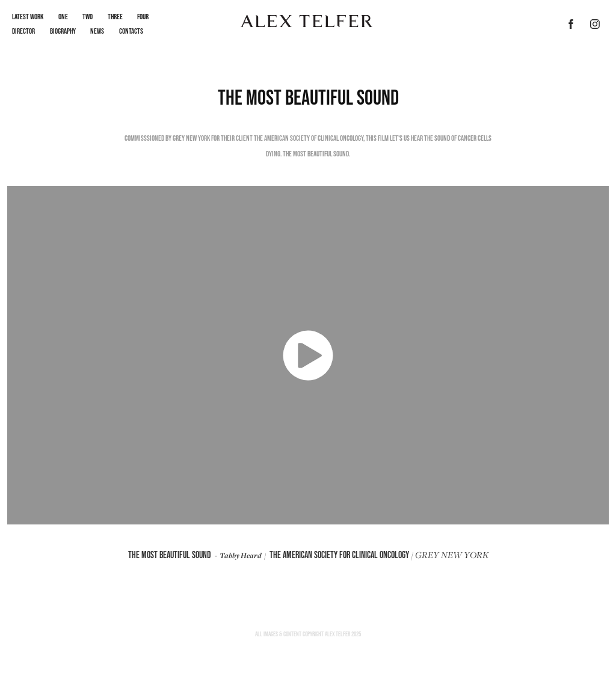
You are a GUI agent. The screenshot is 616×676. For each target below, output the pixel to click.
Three (115, 17)
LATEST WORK (28, 17)
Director (23, 31)
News (97, 31)
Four (143, 17)
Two (88, 17)
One (63, 17)
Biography (63, 31)
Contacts (131, 31)
